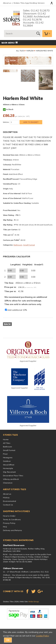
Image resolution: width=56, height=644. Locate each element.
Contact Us (8, 505)
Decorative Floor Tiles (13, 476)
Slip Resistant (9, 472)
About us (7, 3)
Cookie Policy (42, 636)
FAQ (5, 527)
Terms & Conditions (12, 519)
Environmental (9, 501)
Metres (6, 122)
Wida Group (34, 601)
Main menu (10, 43)
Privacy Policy (9, 523)
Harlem (30, 51)
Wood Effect (9, 465)
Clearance (8, 483)
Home (6, 439)
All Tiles (20, 51)
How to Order (9, 516)
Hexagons (8, 457)
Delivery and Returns (12, 530)
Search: (4, 30)
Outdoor (7, 461)
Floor (5, 454)
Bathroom (18, 245)
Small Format (29, 245)
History (6, 498)
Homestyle (8, 468)
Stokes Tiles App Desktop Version (29, 3)
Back (7, 324)
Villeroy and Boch (11, 479)
